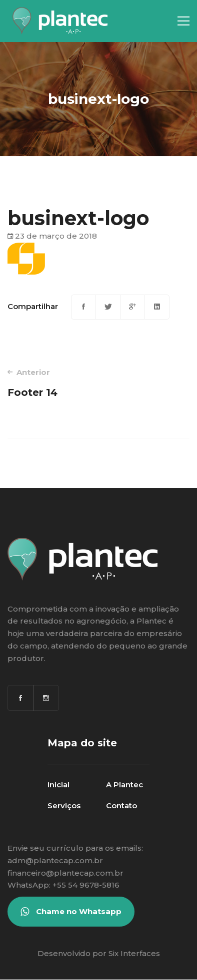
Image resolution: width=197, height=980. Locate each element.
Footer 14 (49, 383)
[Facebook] (83, 307)
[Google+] (132, 307)
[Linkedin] (157, 307)
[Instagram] (46, 698)
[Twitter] (108, 307)
